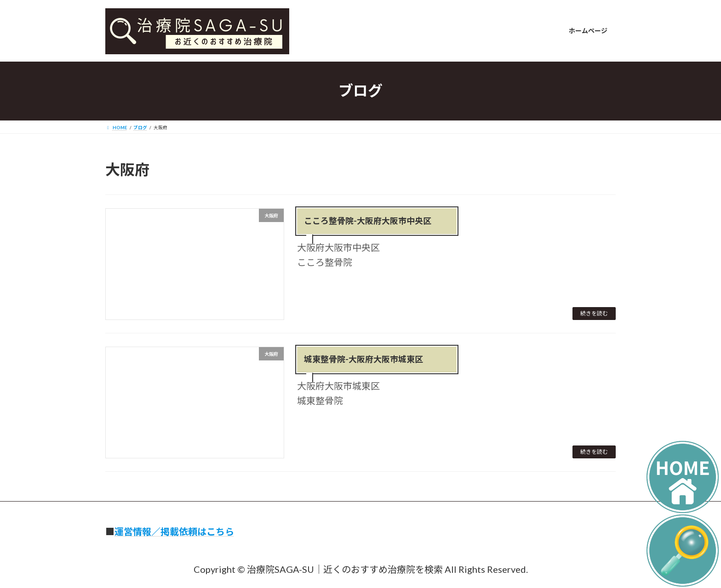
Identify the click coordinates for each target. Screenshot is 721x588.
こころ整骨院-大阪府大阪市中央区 (368, 221)
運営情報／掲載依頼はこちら (174, 531)
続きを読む (594, 313)
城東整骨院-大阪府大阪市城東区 (363, 359)
